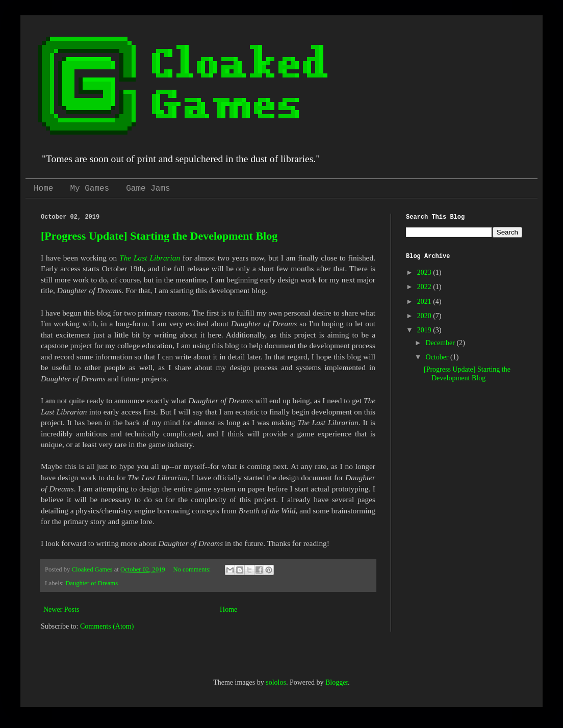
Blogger (337, 682)
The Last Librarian (150, 258)
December (441, 343)
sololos (276, 682)
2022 (425, 287)
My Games (89, 189)
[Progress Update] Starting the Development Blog (159, 236)
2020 (425, 316)
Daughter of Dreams (92, 583)
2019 (425, 330)
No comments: (193, 569)
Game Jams (148, 189)
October (438, 357)
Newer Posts (61, 609)
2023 (425, 272)
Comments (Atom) (107, 626)
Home (43, 189)
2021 (425, 302)
